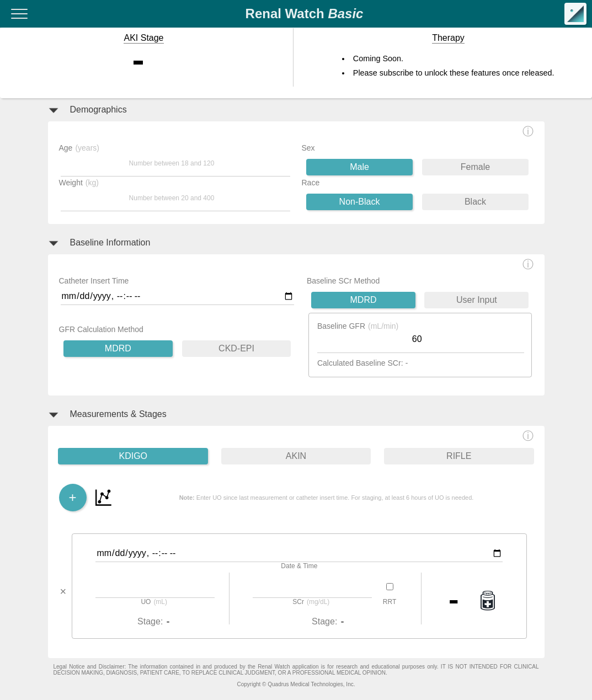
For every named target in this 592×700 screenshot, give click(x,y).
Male (359, 167)
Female (475, 167)
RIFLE (459, 456)
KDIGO (133, 456)
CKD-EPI (236, 348)
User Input (477, 300)
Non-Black (360, 202)
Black (475, 202)
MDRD (118, 348)
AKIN (296, 456)
